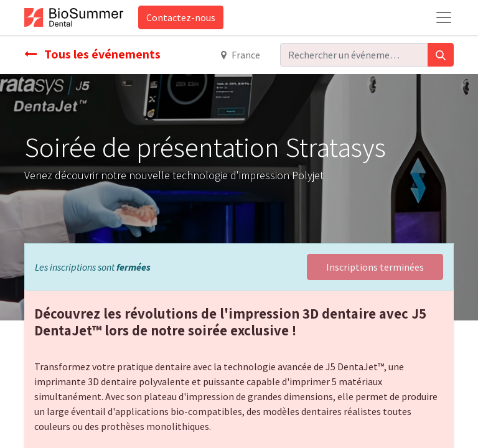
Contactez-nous (181, 17)
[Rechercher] (441, 55)
